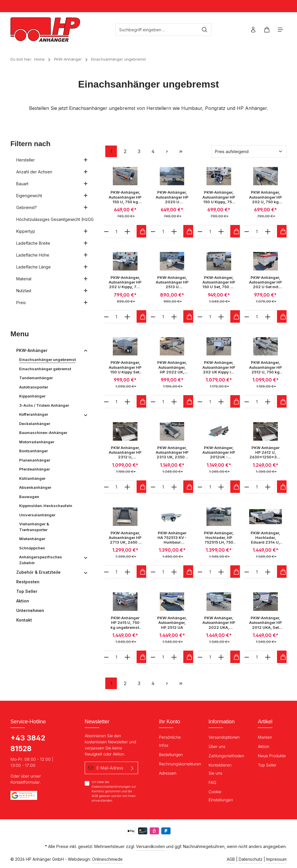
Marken (265, 737)
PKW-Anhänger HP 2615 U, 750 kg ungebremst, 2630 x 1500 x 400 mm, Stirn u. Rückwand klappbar (125, 623)
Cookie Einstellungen (221, 796)
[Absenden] (132, 768)
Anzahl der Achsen (52, 172)
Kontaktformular (25, 782)
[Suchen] (205, 30)
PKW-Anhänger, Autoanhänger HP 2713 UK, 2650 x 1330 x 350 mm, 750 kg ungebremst (125, 538)
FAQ (212, 782)
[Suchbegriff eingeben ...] (157, 30)
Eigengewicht (52, 196)
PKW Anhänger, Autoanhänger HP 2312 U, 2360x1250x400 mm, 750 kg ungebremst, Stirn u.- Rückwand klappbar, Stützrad (125, 452)
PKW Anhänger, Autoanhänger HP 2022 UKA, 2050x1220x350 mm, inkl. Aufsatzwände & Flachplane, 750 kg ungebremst (219, 623)
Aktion (264, 746)
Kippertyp (52, 231)
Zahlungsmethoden (226, 756)
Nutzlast (52, 291)
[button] (86, 351)
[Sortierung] (249, 151)
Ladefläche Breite (52, 243)
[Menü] (280, 30)
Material (52, 279)
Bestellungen (171, 754)
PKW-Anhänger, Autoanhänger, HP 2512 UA (172, 623)
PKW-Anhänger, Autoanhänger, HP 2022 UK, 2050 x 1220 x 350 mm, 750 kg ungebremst (172, 367)
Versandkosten (151, 846)
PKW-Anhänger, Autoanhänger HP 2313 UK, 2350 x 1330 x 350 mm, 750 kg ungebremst (172, 452)
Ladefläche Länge (52, 267)
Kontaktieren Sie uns (220, 769)
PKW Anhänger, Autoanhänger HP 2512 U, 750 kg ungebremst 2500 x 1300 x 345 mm (266, 367)
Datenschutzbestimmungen (111, 787)
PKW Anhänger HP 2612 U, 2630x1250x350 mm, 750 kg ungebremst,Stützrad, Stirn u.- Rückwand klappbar (266, 452)
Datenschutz (251, 859)
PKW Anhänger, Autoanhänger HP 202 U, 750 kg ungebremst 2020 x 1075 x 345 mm (266, 197)
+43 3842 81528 (28, 743)
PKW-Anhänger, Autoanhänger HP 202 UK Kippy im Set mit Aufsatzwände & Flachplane (219, 367)
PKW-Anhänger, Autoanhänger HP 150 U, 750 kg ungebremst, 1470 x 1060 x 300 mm (125, 197)
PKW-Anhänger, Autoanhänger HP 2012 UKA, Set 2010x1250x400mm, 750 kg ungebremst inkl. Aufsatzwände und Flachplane (266, 623)
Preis (52, 303)
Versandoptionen (224, 737)
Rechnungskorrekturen (180, 764)
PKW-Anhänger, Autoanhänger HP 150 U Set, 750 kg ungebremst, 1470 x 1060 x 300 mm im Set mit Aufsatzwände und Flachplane (219, 282)
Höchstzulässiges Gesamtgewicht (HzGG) (55, 219)
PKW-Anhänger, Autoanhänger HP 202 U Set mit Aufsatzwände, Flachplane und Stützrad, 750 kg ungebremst (266, 282)
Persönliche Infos (170, 741)
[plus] (127, 231)
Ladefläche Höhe (52, 255)
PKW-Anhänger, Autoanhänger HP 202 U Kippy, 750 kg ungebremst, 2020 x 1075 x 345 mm (125, 282)
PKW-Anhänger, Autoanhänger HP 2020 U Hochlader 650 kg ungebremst (172, 197)
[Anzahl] (117, 231)
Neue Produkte (272, 756)
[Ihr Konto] (253, 30)
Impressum (276, 859)
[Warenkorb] (267, 30)
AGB (95, 796)
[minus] (106, 231)
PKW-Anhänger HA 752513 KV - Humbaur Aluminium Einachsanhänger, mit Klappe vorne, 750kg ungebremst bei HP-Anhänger (172, 538)
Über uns (217, 746)
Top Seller (267, 765)
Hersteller (52, 160)
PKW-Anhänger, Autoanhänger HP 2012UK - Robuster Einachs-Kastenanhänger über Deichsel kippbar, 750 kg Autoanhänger (219, 452)
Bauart (52, 184)
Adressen (168, 773)
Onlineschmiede (107, 859)
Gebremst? (52, 207)
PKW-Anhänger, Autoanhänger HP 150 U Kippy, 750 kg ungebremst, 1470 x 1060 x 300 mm (219, 197)
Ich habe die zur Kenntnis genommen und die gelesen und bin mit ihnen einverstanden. (114, 791)
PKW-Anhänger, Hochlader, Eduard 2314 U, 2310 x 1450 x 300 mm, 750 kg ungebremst (265, 538)
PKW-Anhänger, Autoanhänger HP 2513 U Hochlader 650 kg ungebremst (172, 282)
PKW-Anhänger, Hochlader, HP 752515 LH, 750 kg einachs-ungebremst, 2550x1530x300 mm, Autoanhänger (219, 538)
